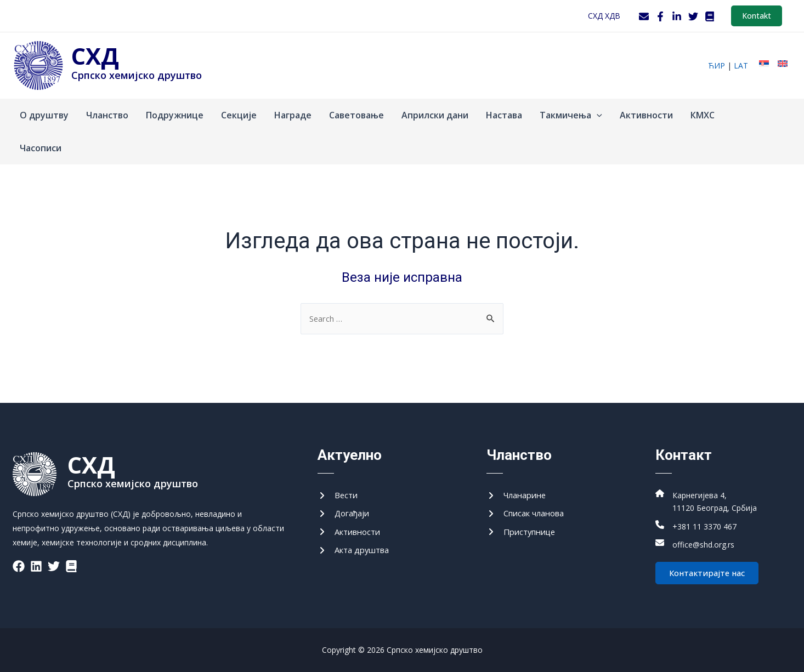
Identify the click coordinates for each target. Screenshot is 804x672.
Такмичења (571, 115)
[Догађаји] (346, 510)
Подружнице (175, 115)
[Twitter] (693, 16)
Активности (646, 115)
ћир (717, 66)
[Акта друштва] (356, 549)
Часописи (41, 148)
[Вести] (339, 491)
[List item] (19, 561)
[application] (597, 115)
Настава (504, 115)
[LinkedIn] (677, 16)
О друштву (44, 115)
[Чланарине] (519, 491)
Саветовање (356, 115)
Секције (239, 115)
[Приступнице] (524, 529)
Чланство (107, 115)
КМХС (703, 115)
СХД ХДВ (604, 16)
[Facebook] (660, 16)
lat (741, 66)
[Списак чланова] (529, 510)
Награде (293, 115)
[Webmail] (644, 16)
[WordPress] (710, 16)
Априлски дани (435, 115)
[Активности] (352, 529)
